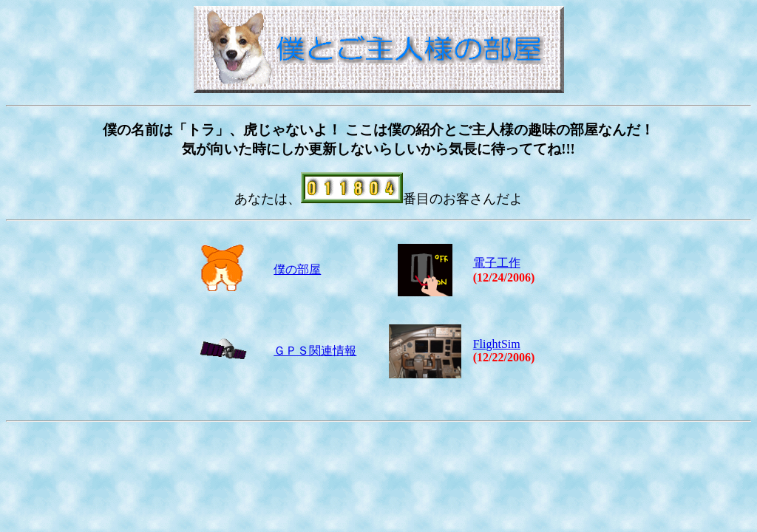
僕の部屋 (297, 269)
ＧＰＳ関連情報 (315, 351)
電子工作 (497, 263)
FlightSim (497, 344)
